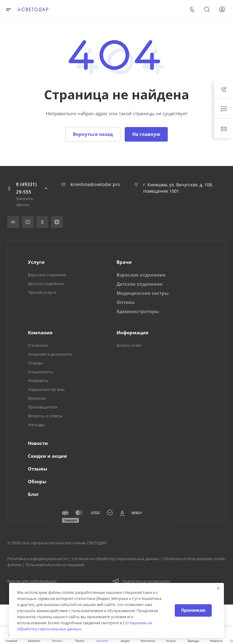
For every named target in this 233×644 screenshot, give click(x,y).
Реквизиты (38, 381)
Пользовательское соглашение (55, 565)
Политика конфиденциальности (37, 559)
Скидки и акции (47, 456)
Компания (40, 332)
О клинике (38, 345)
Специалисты (41, 372)
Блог (33, 494)
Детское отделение (46, 284)
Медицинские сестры (143, 293)
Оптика (125, 302)
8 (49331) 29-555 (26, 188)
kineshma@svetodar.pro (95, 184)
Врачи (124, 262)
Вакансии (37, 398)
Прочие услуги (42, 292)
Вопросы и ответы (45, 416)
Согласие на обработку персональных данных (116, 559)
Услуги (36, 262)
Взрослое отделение (47, 275)
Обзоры (37, 481)
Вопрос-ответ (129, 345)
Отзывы (35, 363)
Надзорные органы (46, 389)
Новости (38, 443)
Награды (36, 425)
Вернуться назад (93, 134)
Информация (132, 332)
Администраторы (138, 311)
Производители (43, 407)
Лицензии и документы (50, 354)
